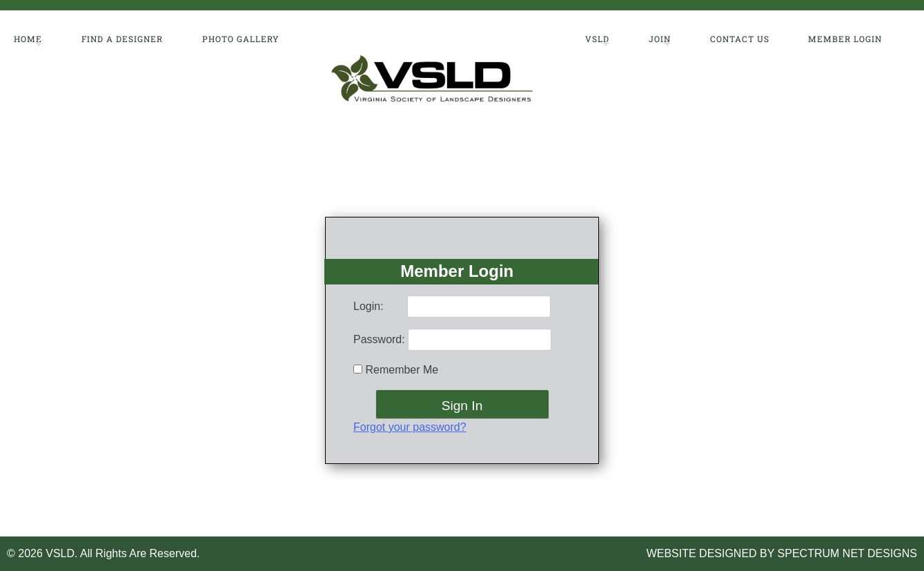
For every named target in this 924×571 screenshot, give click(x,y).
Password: (379, 339)
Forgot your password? (410, 427)
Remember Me (396, 370)
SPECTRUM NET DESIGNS (847, 553)
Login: (368, 306)
